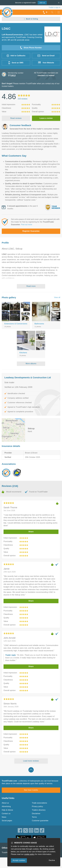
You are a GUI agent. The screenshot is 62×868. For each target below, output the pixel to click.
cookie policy (29, 854)
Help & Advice (7, 810)
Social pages (7, 821)
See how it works (31, 790)
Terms (34, 817)
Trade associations (39, 803)
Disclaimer (36, 814)
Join (42, 3)
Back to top (31, 770)
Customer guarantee (40, 821)
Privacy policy (37, 806)
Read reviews (16, 118)
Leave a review (46, 118)
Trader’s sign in (54, 7)
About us (5, 803)
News (4, 817)
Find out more (26, 225)
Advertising (6, 806)
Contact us (6, 814)
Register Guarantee (31, 231)
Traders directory (39, 810)
